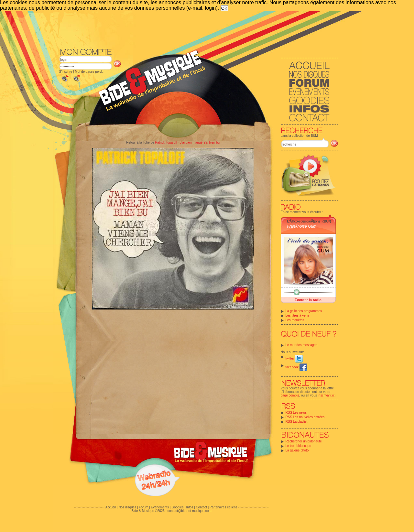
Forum (143, 507)
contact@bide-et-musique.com (190, 511)
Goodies (177, 507)
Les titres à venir (297, 315)
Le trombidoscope (299, 446)
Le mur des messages (301, 345)
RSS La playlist (297, 422)
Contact (201, 507)
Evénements (160, 507)
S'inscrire (66, 72)
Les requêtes (295, 320)
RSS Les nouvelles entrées (305, 417)
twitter (294, 358)
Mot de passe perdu (89, 72)
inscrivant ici (327, 395)
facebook (296, 367)
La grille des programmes (304, 311)
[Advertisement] (199, 29)
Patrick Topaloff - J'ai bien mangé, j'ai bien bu (187, 142)
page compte (290, 395)
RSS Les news (296, 413)
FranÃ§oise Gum (302, 226)
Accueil (111, 507)
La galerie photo (297, 450)
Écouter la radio (308, 300)
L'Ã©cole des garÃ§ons (304, 221)
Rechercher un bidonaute (304, 441)
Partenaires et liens (223, 507)
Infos (190, 507)
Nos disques (127, 507)
